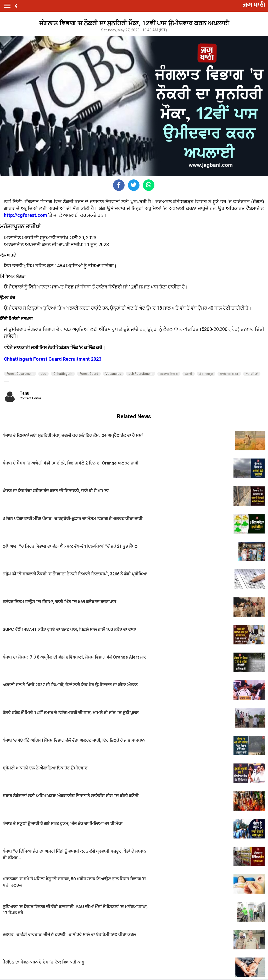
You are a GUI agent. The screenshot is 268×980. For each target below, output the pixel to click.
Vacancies (113, 374)
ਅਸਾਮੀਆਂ (252, 374)
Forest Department (20, 374)
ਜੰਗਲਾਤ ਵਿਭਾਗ (169, 374)
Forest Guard (89, 374)
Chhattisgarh (63, 374)
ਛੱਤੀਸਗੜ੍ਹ (206, 374)
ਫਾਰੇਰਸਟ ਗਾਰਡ (229, 374)
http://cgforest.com (26, 215)
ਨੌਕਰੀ (189, 374)
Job (43, 374)
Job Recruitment (141, 374)
